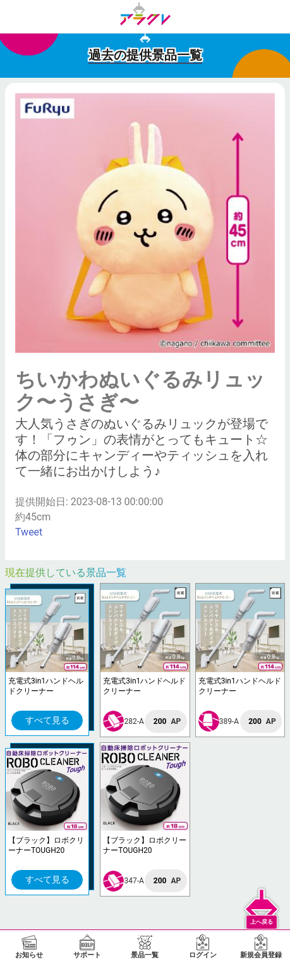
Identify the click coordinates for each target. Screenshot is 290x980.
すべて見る (47, 720)
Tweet (29, 532)
